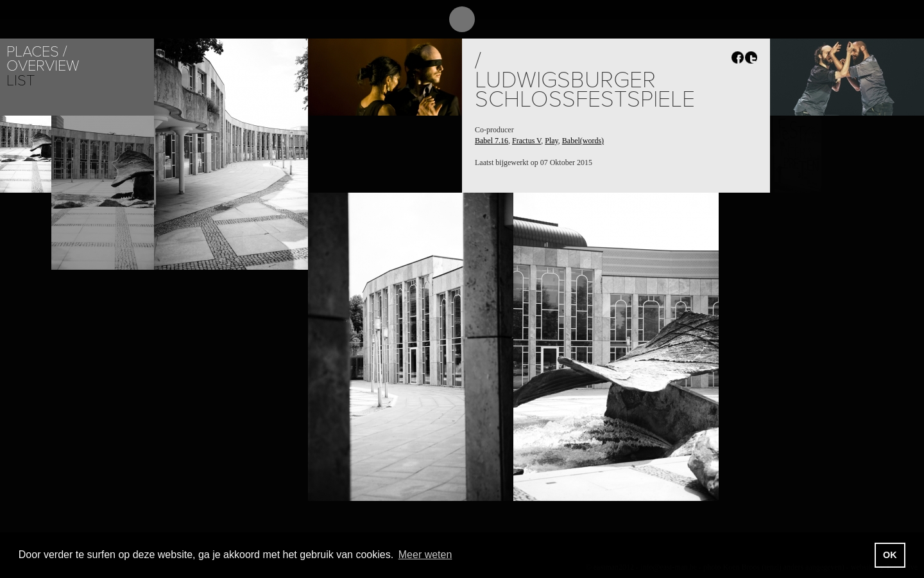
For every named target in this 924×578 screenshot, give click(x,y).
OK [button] (890, 555)
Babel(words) (583, 141)
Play (552, 141)
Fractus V (526, 141)
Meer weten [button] (425, 555)
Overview (43, 66)
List (21, 81)
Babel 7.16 (492, 141)
